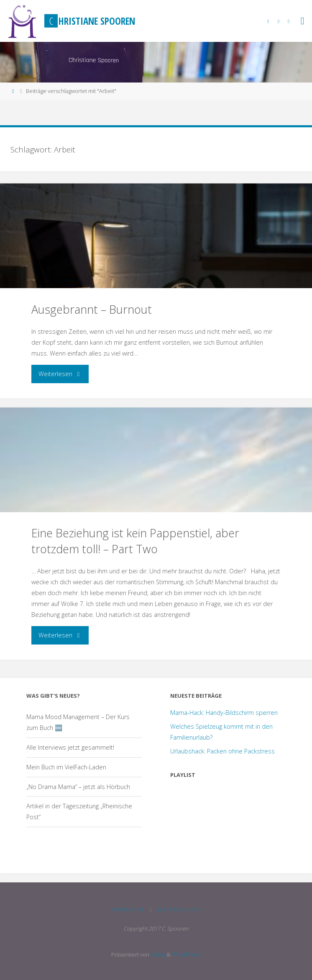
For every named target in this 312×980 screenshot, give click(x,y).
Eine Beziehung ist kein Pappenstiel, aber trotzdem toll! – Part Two (135, 541)
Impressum (128, 909)
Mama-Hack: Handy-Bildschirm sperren (224, 713)
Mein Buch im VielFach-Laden (66, 767)
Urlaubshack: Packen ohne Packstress (222, 751)
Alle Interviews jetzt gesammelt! (70, 747)
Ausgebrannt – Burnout (92, 309)
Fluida (157, 954)
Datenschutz (179, 909)
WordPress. (186, 954)
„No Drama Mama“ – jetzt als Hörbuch (78, 787)
